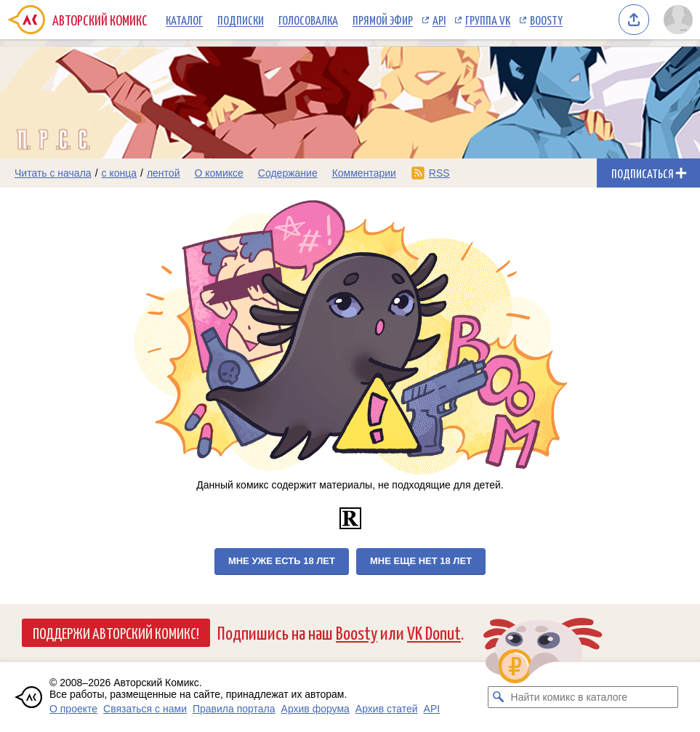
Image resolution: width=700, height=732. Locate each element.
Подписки (241, 20)
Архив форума (315, 709)
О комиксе (218, 173)
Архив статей (387, 709)
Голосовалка (308, 20)
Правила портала (234, 709)
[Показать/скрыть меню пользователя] (678, 20)
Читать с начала (53, 173)
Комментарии (364, 173)
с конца (120, 173)
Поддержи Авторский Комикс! (116, 632)
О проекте (73, 709)
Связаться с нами (145, 709)
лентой (164, 173)
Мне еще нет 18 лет (421, 561)
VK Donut (434, 632)
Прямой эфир (383, 20)
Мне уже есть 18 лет (282, 561)
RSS (439, 173)
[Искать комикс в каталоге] (499, 697)
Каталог (184, 20)
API (439, 20)
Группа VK (488, 20)
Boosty (546, 20)
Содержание (288, 173)
